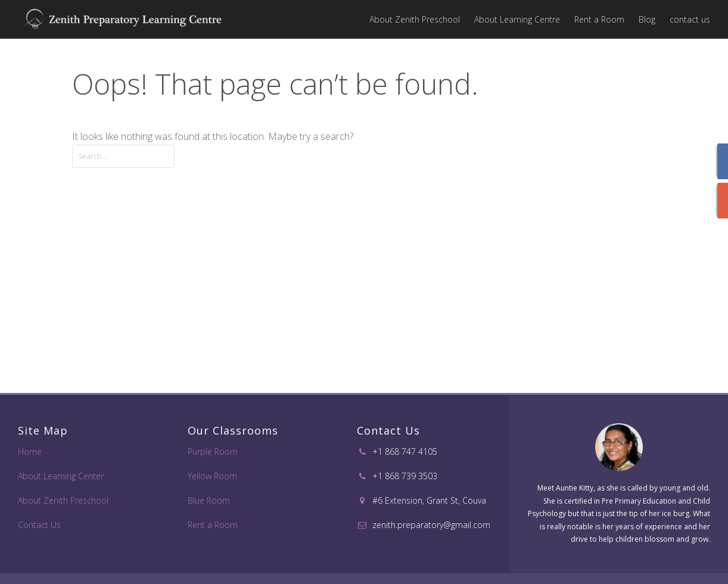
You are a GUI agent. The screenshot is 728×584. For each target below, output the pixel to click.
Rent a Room (599, 19)
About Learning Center (61, 476)
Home (30, 452)
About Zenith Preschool (415, 19)
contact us (690, 19)
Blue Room (209, 500)
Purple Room (213, 452)
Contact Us (39, 525)
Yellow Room (212, 476)
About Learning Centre (517, 19)
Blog (647, 19)
